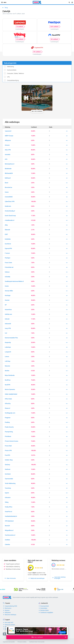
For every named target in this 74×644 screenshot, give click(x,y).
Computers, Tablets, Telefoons (16, 73)
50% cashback (37, 52)
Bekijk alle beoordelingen (38, 578)
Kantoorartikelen (12, 70)
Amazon (7, 610)
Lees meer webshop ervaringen (60, 578)
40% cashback (55, 39)
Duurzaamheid (45, 606)
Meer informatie (11, 578)
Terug (6, 8)
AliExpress (8, 612)
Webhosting (10, 67)
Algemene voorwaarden (9, 642)
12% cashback (20, 39)
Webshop (8, 127)
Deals (51, 127)
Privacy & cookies (22, 642)
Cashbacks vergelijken (47, 612)
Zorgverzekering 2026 (11, 606)
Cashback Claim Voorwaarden (37, 642)
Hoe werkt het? (9, 622)
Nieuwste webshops (10, 615)
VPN (8, 77)
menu (4, 2)
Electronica (8, 608)
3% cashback (20, 27)
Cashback (34, 127)
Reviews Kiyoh (44, 610)
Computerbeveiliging (13, 80)
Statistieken (44, 608)
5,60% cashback (55, 27)
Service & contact (10, 625)
